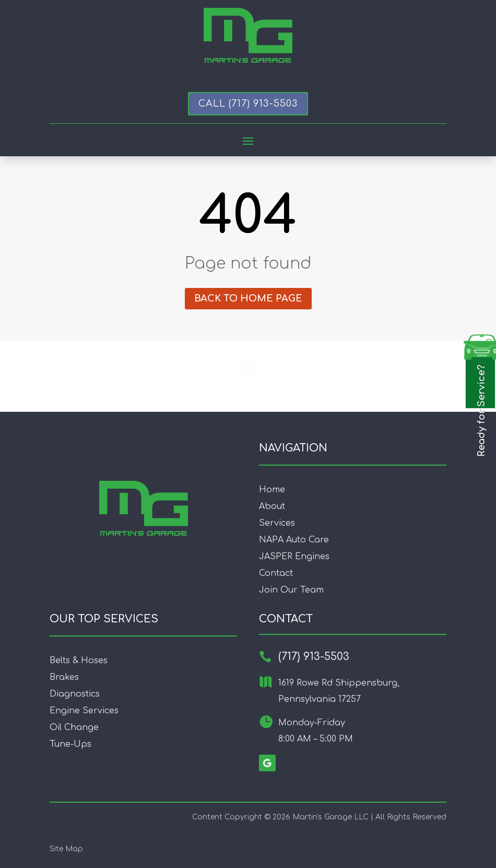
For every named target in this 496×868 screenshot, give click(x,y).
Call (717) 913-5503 (248, 103)
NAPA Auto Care (294, 540)
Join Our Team (291, 590)
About (272, 506)
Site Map (66, 849)
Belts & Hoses (79, 661)
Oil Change (74, 727)
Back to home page (248, 298)
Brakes (64, 677)
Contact (276, 573)
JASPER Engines (294, 557)
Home (272, 490)
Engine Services (84, 711)
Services (277, 523)
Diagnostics (75, 694)
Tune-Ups (70, 744)
